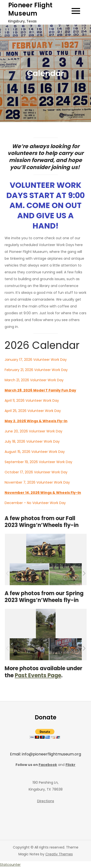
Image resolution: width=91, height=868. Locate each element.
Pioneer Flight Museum (30, 9)
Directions (46, 801)
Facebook (48, 765)
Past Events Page (38, 675)
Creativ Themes (59, 854)
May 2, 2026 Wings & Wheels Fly (33, 421)
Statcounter (10, 865)
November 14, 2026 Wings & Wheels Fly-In (43, 493)
